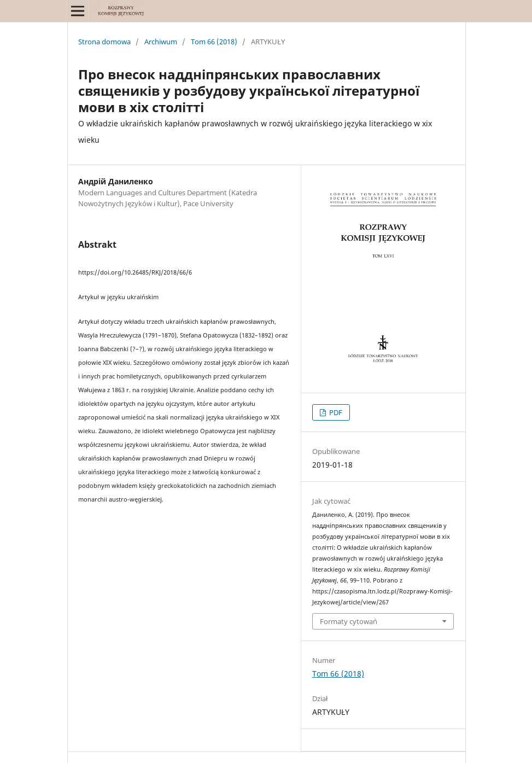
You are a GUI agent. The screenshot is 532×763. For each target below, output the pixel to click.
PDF (335, 412)
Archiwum (161, 42)
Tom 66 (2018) (214, 42)
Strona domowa (104, 42)
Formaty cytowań (349, 621)
